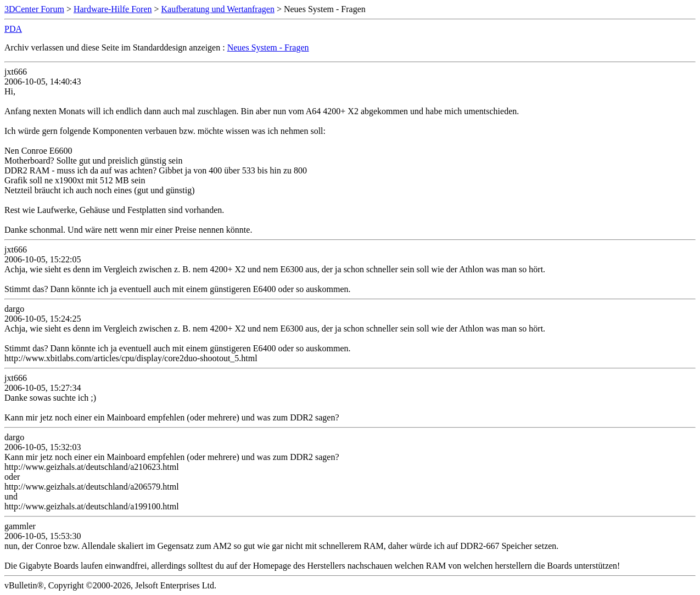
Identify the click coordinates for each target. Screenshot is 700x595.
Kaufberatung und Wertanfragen (218, 9)
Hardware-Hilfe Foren (113, 9)
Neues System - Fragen (268, 47)
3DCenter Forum (34, 9)
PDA (13, 29)
